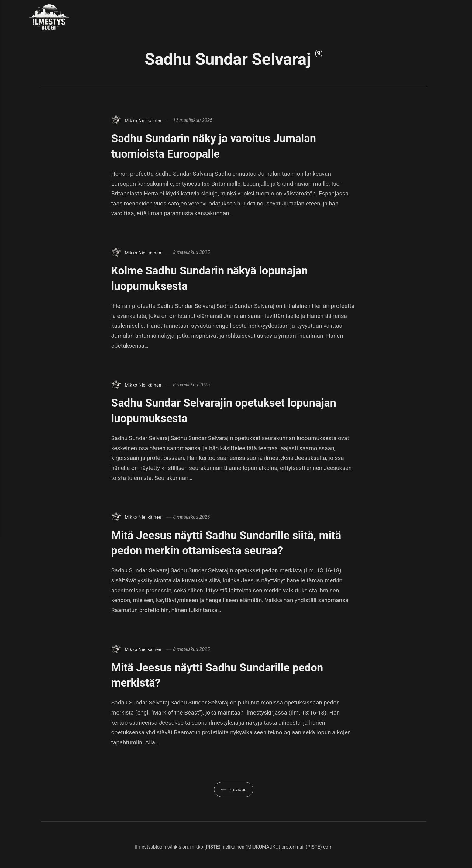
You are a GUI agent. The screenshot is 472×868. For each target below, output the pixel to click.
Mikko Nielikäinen (143, 120)
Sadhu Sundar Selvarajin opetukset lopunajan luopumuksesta (212, 410)
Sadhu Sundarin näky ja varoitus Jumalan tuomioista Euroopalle (230, 146)
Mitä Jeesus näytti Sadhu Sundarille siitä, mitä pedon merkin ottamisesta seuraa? (230, 542)
